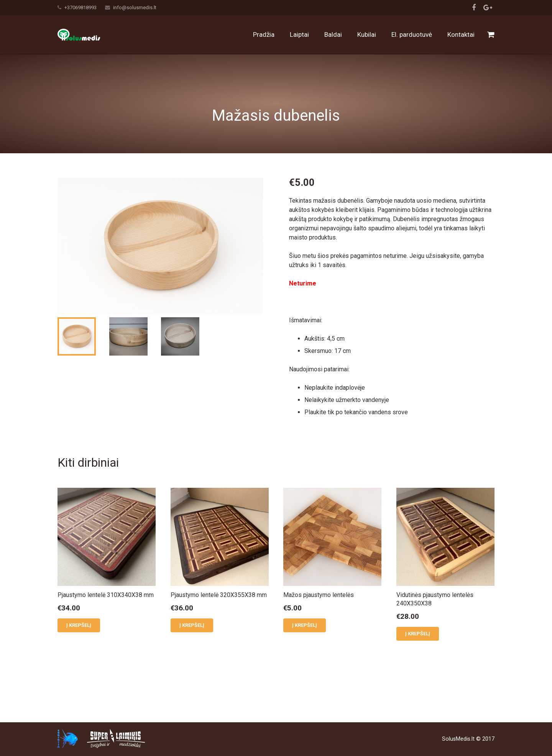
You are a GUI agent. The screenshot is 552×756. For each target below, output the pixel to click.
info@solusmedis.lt (135, 7)
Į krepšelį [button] (79, 663)
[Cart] (491, 34)
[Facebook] (474, 8)
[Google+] (488, 8)
